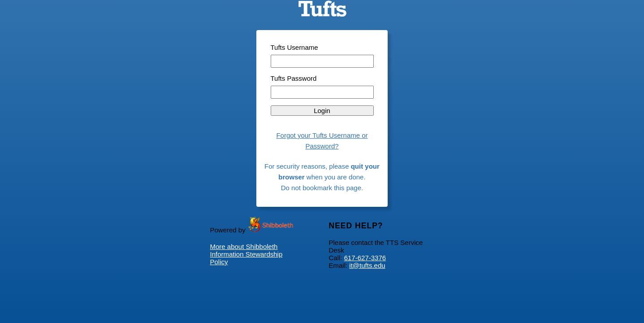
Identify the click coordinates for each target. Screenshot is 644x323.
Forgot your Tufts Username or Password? (322, 141)
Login (322, 111)
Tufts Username (294, 47)
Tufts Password (294, 78)
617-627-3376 (365, 258)
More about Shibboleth (244, 247)
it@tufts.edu (367, 265)
